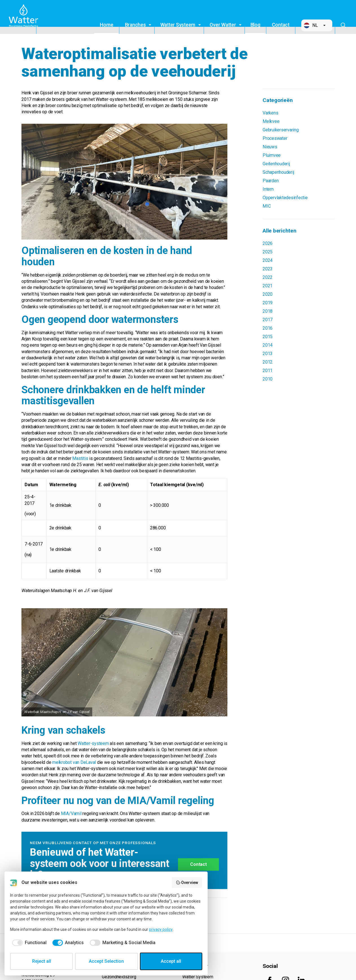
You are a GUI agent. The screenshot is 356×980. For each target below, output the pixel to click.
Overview (187, 883)
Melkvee (271, 121)
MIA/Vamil (71, 813)
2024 (268, 260)
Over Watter (223, 25)
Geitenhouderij (276, 164)
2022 (268, 277)
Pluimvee (272, 155)
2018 (268, 311)
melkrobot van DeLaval (74, 762)
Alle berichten (280, 231)
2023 (268, 269)
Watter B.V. (25, 17)
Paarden (271, 181)
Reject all (42, 961)
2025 (268, 252)
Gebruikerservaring (281, 130)
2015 (268, 337)
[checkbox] (28, 943)
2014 (268, 345)
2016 (268, 328)
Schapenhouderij (278, 172)
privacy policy (161, 929)
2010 (268, 379)
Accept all (171, 961)
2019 (268, 303)
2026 (268, 243)
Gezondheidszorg (119, 977)
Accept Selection (106, 961)
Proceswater (275, 138)
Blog (255, 25)
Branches (135, 25)
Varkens (270, 113)
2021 (268, 286)
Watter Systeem (178, 25)
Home (106, 25)
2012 (268, 362)
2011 (268, 371)
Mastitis (80, 458)
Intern (268, 189)
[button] (317, 25)
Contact (281, 25)
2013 (268, 354)
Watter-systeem (93, 743)
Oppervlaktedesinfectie (285, 198)
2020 (268, 294)
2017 (268, 320)
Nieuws (270, 147)
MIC (267, 206)
